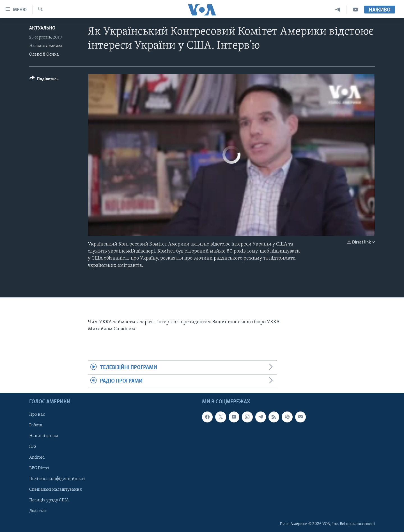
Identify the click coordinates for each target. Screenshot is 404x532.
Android (37, 457)
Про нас (37, 415)
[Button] (44, 80)
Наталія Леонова (46, 46)
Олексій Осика (44, 54)
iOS (33, 447)
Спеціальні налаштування (56, 490)
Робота (36, 425)
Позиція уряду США (49, 500)
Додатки (38, 511)
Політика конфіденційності (57, 479)
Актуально (42, 28)
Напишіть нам (44, 436)
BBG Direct (39, 468)
